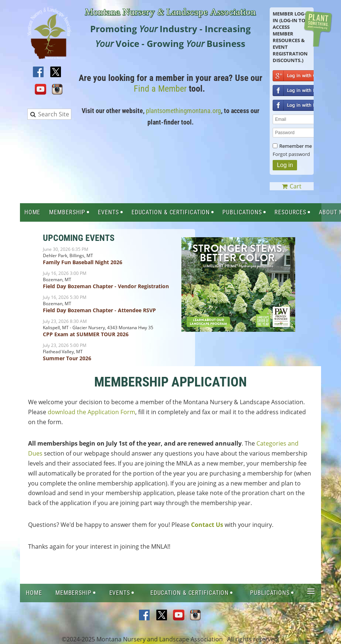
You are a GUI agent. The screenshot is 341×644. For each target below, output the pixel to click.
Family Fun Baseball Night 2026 (83, 262)
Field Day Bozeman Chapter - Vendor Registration (106, 286)
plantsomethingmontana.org (183, 111)
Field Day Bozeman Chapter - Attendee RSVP (99, 310)
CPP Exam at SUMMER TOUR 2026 (86, 334)
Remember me (296, 146)
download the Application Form (91, 412)
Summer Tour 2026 (67, 358)
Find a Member (160, 89)
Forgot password (291, 154)
